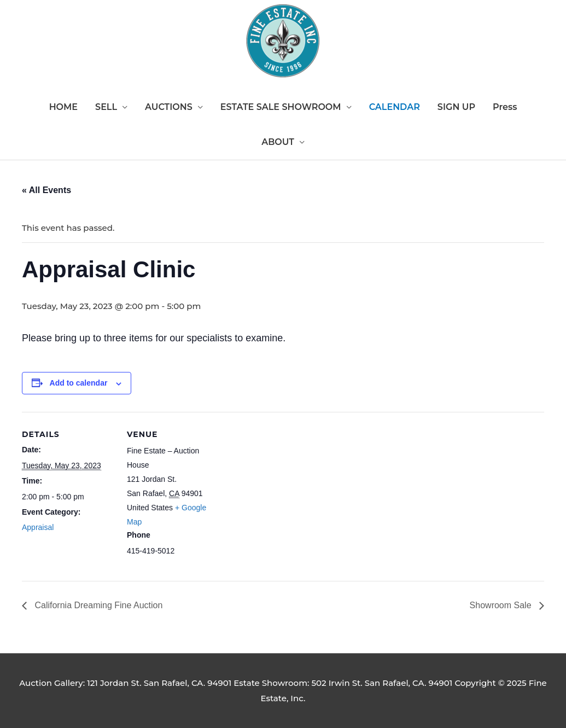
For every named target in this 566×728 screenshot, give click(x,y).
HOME (63, 107)
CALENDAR (395, 107)
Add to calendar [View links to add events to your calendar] (79, 383)
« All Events (46, 190)
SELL (106, 107)
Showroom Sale (502, 605)
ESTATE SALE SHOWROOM (281, 107)
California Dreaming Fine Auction (97, 605)
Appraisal (38, 527)
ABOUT (278, 142)
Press (505, 107)
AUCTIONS (169, 107)
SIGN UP (456, 107)
